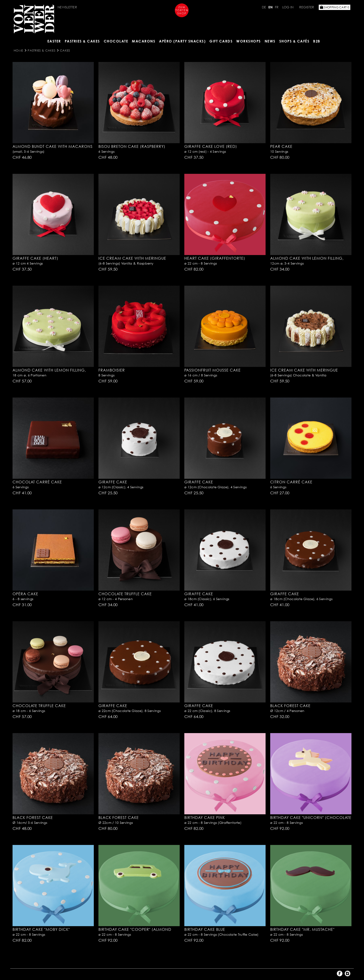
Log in (288, 7)
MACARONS (144, 41)
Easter (54, 41)
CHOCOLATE (116, 41)
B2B (317, 41)
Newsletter (67, 7)
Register (307, 7)
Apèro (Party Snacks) (182, 41)
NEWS (270, 41)
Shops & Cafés (294, 41)
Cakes (65, 50)
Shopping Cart (335, 7)
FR (277, 7)
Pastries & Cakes (82, 41)
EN (270, 7)
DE (264, 7)
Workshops (249, 41)
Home (18, 50)
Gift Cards (221, 41)
